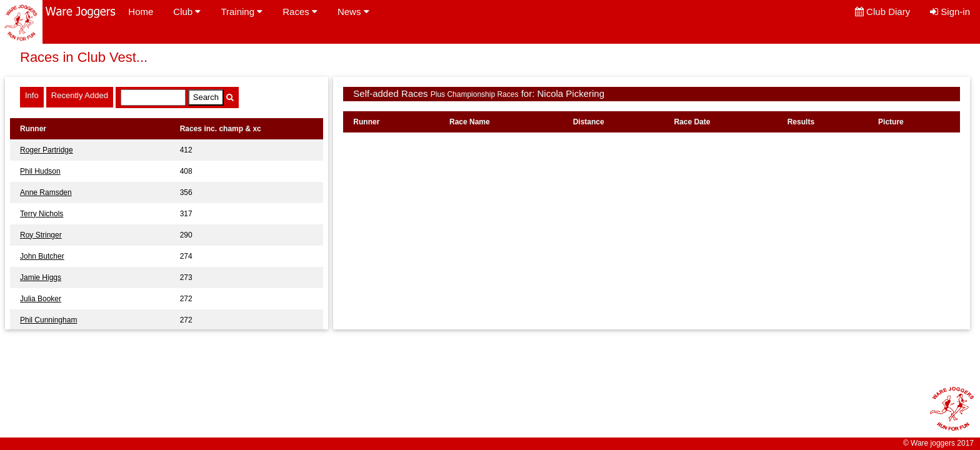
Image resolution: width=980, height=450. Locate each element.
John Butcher (42, 256)
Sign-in (950, 12)
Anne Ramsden (46, 192)
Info (32, 95)
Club (187, 12)
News (353, 12)
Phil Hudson (40, 171)
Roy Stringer (41, 235)
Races (300, 12)
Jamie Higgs (41, 277)
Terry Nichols (42, 214)
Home (141, 12)
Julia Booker (41, 299)
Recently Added (80, 95)
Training (242, 12)
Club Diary (882, 12)
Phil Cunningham (48, 320)
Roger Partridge (47, 150)
